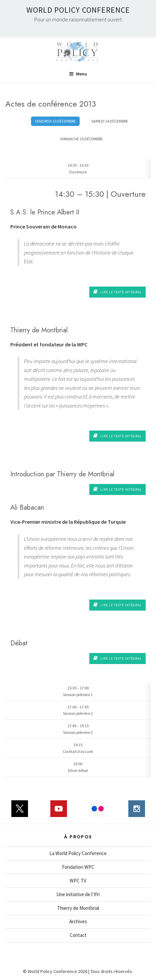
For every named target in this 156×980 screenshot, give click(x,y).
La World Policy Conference (78, 853)
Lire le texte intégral (117, 292)
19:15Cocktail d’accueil (78, 748)
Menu (78, 74)
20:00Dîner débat (78, 767)
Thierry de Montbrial (78, 908)
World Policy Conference (78, 10)
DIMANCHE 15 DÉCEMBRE (81, 139)
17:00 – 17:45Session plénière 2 (78, 710)
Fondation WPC (78, 867)
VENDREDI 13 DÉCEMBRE (55, 121)
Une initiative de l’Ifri (78, 894)
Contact (78, 935)
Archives (78, 921)
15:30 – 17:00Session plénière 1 (78, 691)
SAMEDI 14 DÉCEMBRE (110, 121)
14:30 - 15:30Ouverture (78, 169)
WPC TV (78, 881)
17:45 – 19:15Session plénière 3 (78, 729)
